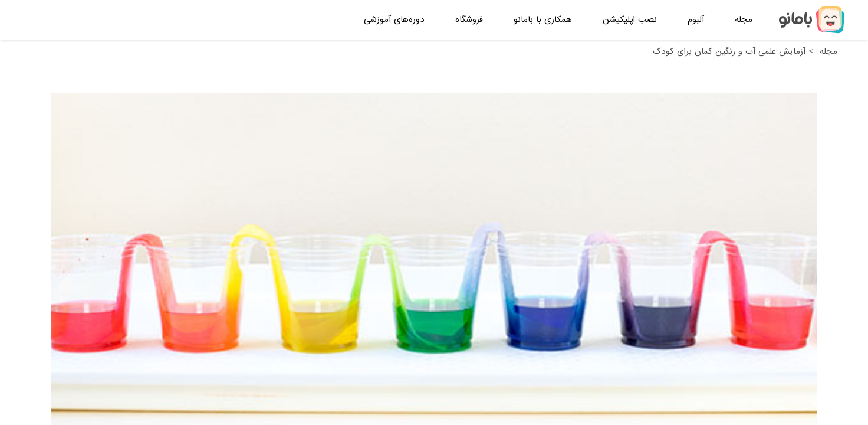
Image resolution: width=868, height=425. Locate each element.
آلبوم (696, 19)
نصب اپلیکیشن (630, 19)
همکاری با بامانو (543, 19)
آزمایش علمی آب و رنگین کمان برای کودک (729, 51)
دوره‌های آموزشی (394, 19)
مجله (744, 19)
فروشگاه (469, 19)
